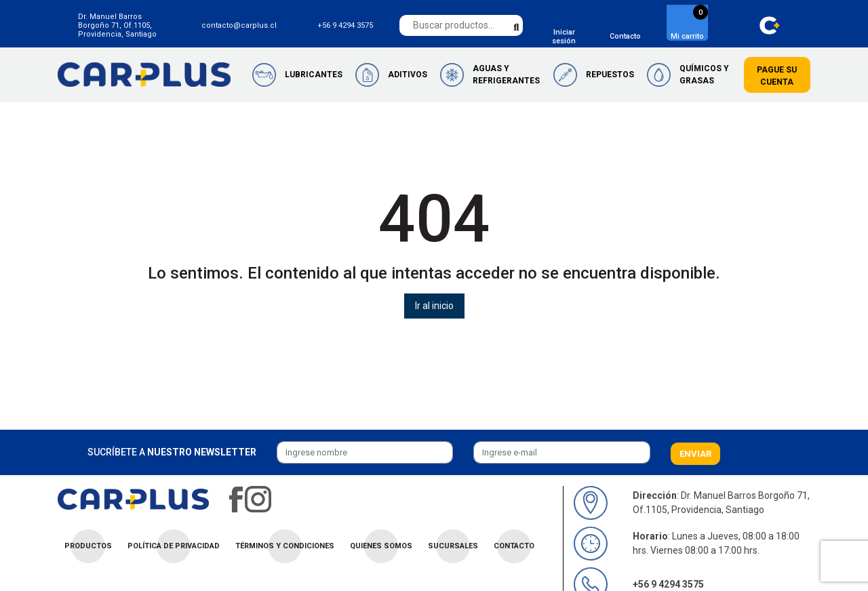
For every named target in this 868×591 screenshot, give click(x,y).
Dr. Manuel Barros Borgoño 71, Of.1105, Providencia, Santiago (117, 25)
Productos (88, 546)
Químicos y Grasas (704, 75)
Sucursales (453, 546)
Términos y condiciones (285, 546)
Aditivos (408, 75)
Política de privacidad (174, 546)
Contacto (625, 36)
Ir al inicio (434, 306)
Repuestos (610, 75)
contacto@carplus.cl (239, 25)
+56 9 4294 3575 (345, 25)
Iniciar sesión (564, 37)
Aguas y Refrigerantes (506, 75)
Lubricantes (314, 75)
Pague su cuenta (777, 76)
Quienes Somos (381, 546)
